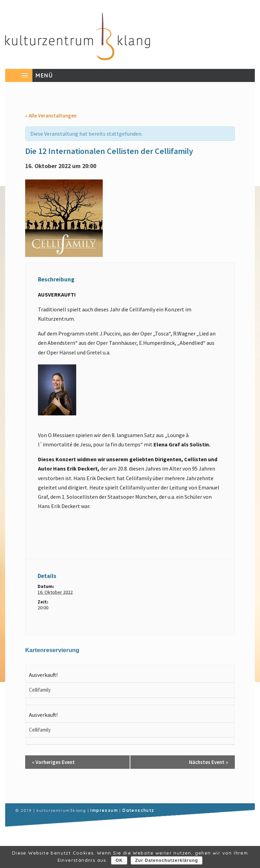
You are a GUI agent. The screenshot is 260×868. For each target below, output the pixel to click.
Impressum (104, 810)
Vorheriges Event (53, 762)
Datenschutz (138, 810)
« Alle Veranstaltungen (51, 116)
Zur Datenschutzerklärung (167, 860)
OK (119, 860)
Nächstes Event (208, 762)
